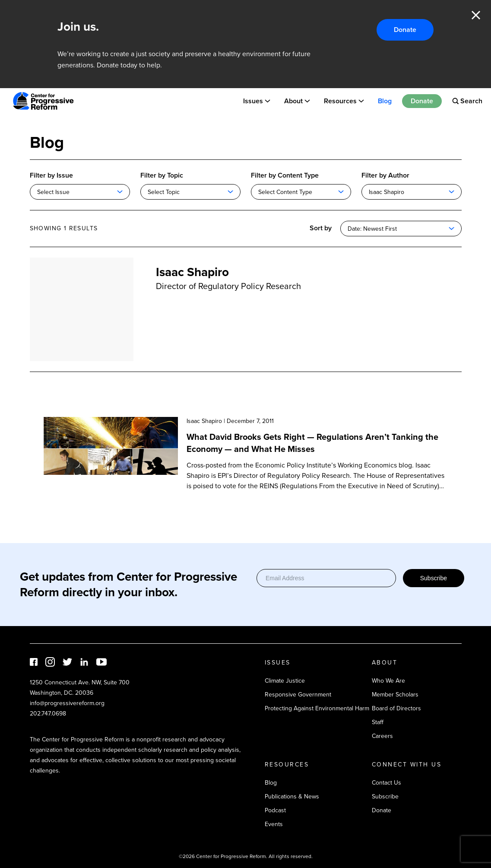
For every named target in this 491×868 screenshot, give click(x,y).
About (293, 101)
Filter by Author (385, 175)
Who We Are (388, 681)
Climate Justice (285, 681)
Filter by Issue (51, 175)
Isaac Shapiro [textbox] (386, 192)
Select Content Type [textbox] (285, 192)
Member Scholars (395, 695)
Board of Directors (396, 708)
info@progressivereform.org (67, 703)
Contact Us (386, 783)
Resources (340, 101)
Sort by (321, 228)
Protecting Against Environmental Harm (317, 708)
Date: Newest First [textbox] (372, 229)
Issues (253, 101)
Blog (385, 101)
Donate (405, 30)
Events (274, 824)
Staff (378, 722)
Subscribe (434, 578)
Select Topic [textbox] (164, 192)
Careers (382, 736)
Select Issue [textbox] (53, 192)
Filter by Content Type (285, 175)
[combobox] (80, 192)
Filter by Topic (162, 175)
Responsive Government (298, 695)
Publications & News (292, 796)
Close (476, 15)
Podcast (275, 810)
